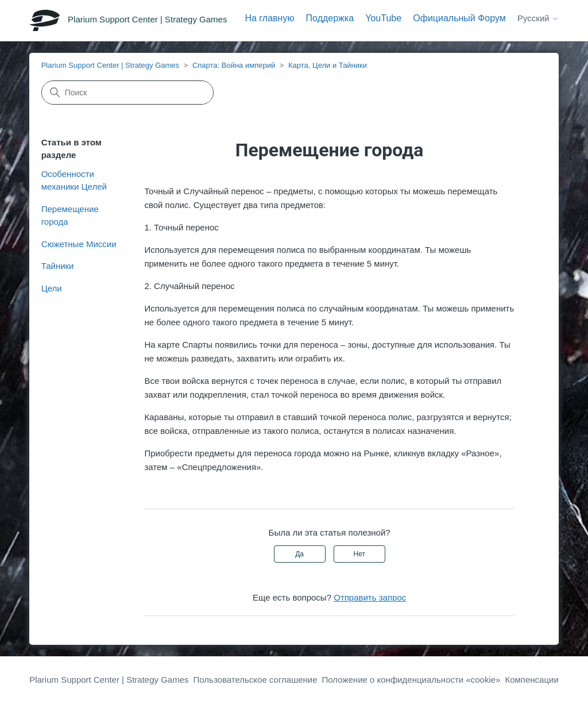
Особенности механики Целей (74, 180)
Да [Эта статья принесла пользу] (299, 554)
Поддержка (330, 18)
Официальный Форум (459, 18)
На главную (269, 18)
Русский (538, 18)
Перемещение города (70, 216)
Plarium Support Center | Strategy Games (110, 65)
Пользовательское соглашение (256, 680)
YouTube (383, 18)
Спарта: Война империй (234, 65)
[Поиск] (127, 93)
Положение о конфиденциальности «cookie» (411, 680)
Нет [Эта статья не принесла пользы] (359, 554)
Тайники (58, 266)
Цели (52, 288)
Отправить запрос (370, 597)
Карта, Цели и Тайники (328, 65)
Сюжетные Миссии (79, 244)
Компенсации (531, 680)
